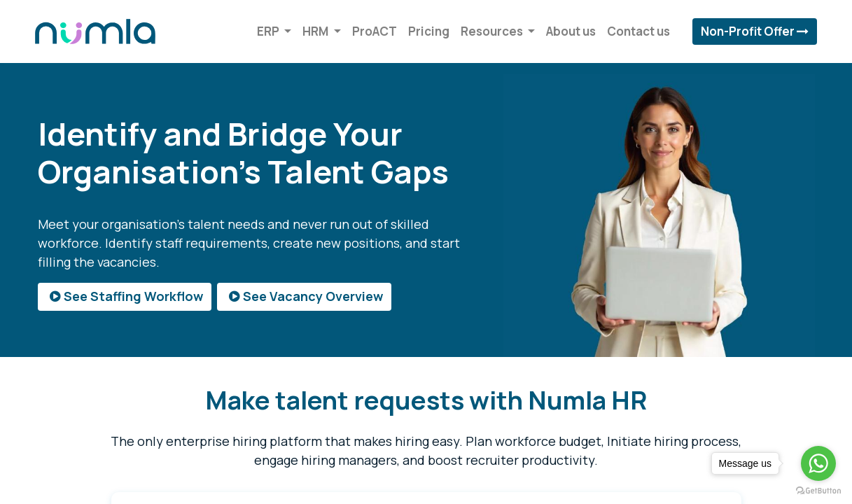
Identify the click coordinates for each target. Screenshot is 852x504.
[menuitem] (372, 31)
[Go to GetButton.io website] (818, 490)
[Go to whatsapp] (818, 463)
